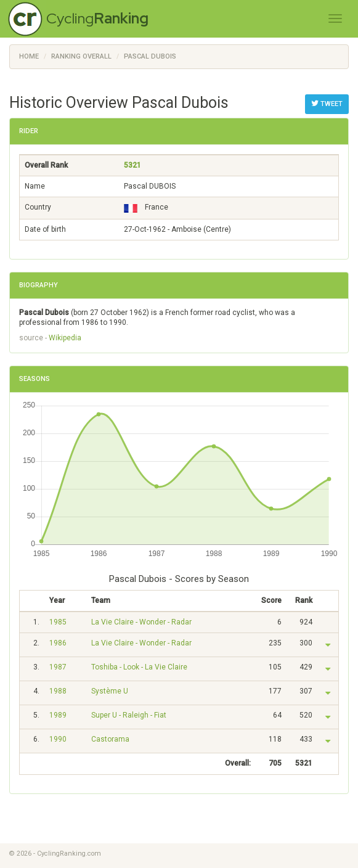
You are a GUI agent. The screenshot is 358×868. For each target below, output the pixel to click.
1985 (58, 622)
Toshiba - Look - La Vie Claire (139, 667)
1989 (58, 715)
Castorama (110, 739)
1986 (58, 643)
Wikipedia (65, 338)
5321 (132, 165)
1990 (58, 739)
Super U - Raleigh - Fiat (129, 715)
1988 (58, 691)
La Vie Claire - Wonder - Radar (141, 622)
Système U (110, 691)
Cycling (97, 18)
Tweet (327, 104)
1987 (58, 667)
